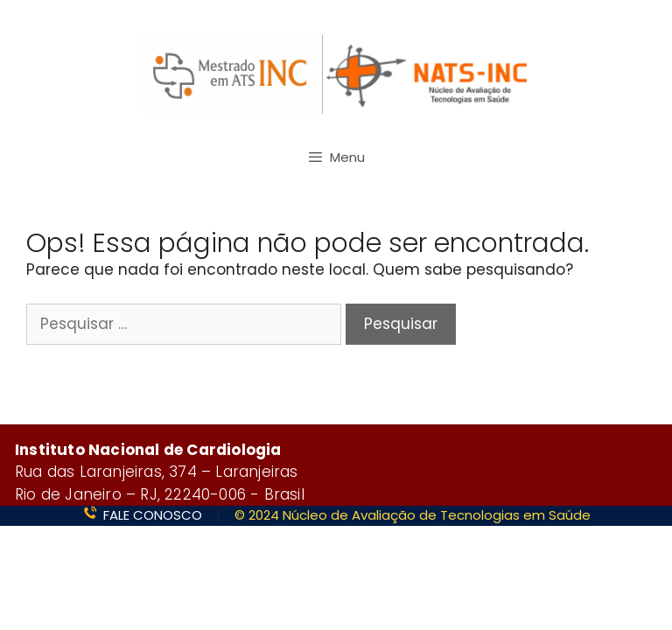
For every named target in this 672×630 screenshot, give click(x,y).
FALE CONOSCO (153, 515)
